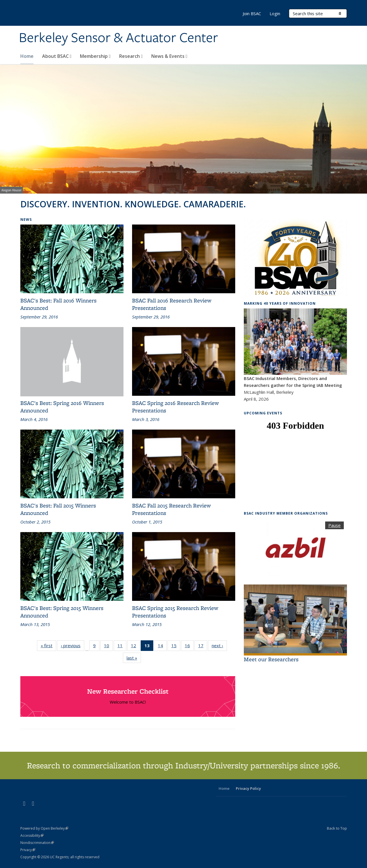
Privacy (28, 850)
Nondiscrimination (37, 843)
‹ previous (72, 645)
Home (27, 56)
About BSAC (57, 56)
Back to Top (337, 828)
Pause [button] (334, 525)
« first (48, 645)
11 (122, 647)
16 (189, 647)
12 (135, 647)
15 (176, 647)
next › (219, 645)
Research (131, 56)
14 (162, 647)
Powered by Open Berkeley (44, 828)
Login (275, 13)
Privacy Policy (248, 788)
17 (203, 647)
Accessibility (32, 835)
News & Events (169, 56)
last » (134, 658)
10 (108, 647)
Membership (95, 56)
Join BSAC (252, 13)
